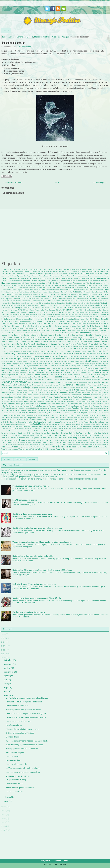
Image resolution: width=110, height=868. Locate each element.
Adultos (26, 274)
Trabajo (22, 440)
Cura (88, 312)
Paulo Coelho (26, 399)
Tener (12, 438)
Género (42, 349)
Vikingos (27, 447)
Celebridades (94, 299)
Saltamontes (69, 420)
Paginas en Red (60, 864)
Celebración (84, 299)
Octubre (30, 392)
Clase (27, 303)
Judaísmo (75, 364)
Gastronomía (6, 349)
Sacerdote (38, 420)
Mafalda (106, 373)
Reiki (59, 413)
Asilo (50, 285)
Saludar (92, 420)
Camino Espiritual (52, 294)
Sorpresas (5, 433)
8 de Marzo (51, 269)
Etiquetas (20, 459)
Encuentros (61, 333)
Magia (4, 375)
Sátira (100, 424)
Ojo (45, 392)
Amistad (30, 278)
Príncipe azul (61, 406)
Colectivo (93, 303)
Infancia (5, 359)
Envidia (58, 335)
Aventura (102, 285)
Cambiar (15, 294)
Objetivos (5, 392)
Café (82, 292)
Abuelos (11, 271)
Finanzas (65, 344)
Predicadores (92, 404)
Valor (100, 442)
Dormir (26, 328)
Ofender (41, 392)
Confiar (106, 305)
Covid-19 (21, 310)
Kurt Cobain (52, 366)
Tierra (88, 438)
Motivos (91, 385)
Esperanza (35, 337)
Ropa (107, 418)
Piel (80, 402)
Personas (38, 401)
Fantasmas (53, 342)
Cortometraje (96, 308)
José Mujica (37, 364)
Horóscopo (68, 354)
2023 (45, 269)
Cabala (57, 292)
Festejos (31, 344)
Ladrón (87, 366)
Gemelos (27, 349)
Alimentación (44, 276)
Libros (11, 370)
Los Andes (91, 370)
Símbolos (45, 429)
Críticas (81, 310)
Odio (36, 392)
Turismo (79, 440)
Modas (34, 385)
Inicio (6, 30)
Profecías (96, 406)
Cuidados (52, 312)
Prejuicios (100, 404)
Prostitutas (38, 408)
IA (25, 356)
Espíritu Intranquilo (71, 337)
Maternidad (104, 377)
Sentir (61, 426)
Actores (85, 271)
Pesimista (54, 402)
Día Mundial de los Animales (12, 323)
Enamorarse (53, 333)
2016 (23, 269)
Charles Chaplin (55, 301)
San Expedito (39, 422)
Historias (6, 353)
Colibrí (98, 303)
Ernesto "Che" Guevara (70, 335)
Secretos (106, 424)
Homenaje (39, 354)
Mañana (93, 375)
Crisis (58, 310)
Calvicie (9, 294)
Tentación (22, 438)
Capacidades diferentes (31, 296)
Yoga (58, 449)
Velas (32, 445)
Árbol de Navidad (66, 283)
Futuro (59, 346)
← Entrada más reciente (12, 183)
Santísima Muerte (64, 424)
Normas (88, 390)
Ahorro (66, 274)
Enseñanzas (18, 335)
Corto (89, 308)
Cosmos (4, 310)
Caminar (42, 294)
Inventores (5, 361)
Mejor (74, 379)
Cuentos (24, 312)
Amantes (101, 276)
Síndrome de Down (55, 429)
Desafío (19, 317)
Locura (67, 370)
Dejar (63, 315)
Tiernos (82, 438)
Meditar (68, 379)
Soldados (41, 431)
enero (6, 801)
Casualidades (45, 299)
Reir (63, 413)
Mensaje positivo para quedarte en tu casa (24, 710)
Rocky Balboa (90, 418)
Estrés (35, 340)
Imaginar (73, 356)
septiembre (8, 672)
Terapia (44, 438)
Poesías (48, 404)
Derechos (13, 317)
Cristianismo (67, 310)
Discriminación (36, 326)
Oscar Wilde (22, 395)
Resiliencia (55, 415)
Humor (12, 356)
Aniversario (5, 281)
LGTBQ (106, 368)
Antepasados (42, 281)
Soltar (69, 431)
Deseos (71, 317)
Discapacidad (17, 326)
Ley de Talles (85, 368)
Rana (30, 410)
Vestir (83, 445)
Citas (22, 303)
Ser (81, 426)
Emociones (97, 331)
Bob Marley (42, 290)
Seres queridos (87, 426)
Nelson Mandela (29, 390)
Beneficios (21, 37)
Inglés (35, 359)
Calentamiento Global (100, 292)
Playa (21, 404)
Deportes (96, 315)
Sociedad (5, 431)
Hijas (89, 351)
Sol (35, 431)
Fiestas (37, 344)
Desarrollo (50, 317)
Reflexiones (34, 413)
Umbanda (105, 440)
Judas (82, 364)
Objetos (12, 392)
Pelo (88, 399)
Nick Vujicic (58, 390)
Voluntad (15, 449)
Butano (51, 292)
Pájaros (64, 395)
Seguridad (22, 426)
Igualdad (49, 356)
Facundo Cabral (7, 342)
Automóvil (88, 285)
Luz (36, 372)
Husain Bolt (20, 356)
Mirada (13, 385)
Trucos (73, 440)
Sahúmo (53, 420)
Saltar (76, 420)
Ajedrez (72, 274)
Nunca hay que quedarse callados (20, 788)
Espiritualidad (97, 337)
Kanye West (30, 366)
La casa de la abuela (14, 792)
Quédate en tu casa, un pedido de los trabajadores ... (28, 714)
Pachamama (40, 395)
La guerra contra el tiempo (17, 780)
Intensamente (91, 359)
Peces (59, 399)
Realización (64, 410)
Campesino (72, 294)
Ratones (44, 410)
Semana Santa (38, 426)
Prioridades (70, 406)
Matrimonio (6, 379)
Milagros (100, 382)
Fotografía (93, 344)
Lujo (25, 373)
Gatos (18, 349)
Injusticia (41, 359)
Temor (106, 435)
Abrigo (106, 269)
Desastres (57, 317)
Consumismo (36, 308)
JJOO (103, 361)
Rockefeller (81, 418)
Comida (31, 305)
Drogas (37, 328)
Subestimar (65, 433)
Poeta (53, 404)
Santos (89, 424)
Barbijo (43, 288)
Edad (71, 328)
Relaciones (69, 413)
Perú (44, 402)
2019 (3, 807)
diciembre (8, 660)
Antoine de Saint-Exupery (67, 281)
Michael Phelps (67, 382)
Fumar (54, 346)
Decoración (50, 315)
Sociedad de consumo (18, 431)
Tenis (16, 438)
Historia (105, 351)
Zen (67, 449)
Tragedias (39, 440)
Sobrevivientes (104, 429)
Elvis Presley (81, 331)
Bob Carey (33, 290)
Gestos (67, 349)
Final (59, 344)
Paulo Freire (35, 399)
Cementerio (5, 301)
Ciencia (30, 37)
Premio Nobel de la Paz (14, 406)
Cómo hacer (40, 305)
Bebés (67, 287)
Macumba (50, 373)
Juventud (12, 366)
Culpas (68, 312)
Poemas (40, 404)
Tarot (75, 435)
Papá (102, 395)
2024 (3, 642)
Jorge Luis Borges (26, 364)
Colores (4, 305)
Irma (34, 361)
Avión (4, 287)
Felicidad (78, 342)
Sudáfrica (72, 433)
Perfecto (106, 399)
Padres (54, 395)
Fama (24, 342)
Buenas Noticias (19, 292)
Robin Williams (67, 418)
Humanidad (105, 354)
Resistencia (63, 415)
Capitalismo (44, 296)
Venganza (45, 445)
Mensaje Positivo (102, 379)
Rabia (12, 410)
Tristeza (67, 440)
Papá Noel (28, 397)
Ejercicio (37, 331)
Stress (58, 433)
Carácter (56, 296)
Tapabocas (58, 435)
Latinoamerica (99, 366)
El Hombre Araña (46, 331)
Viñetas (41, 447)
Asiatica (45, 285)
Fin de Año (52, 344)
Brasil (91, 290)
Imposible (81, 356)
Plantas (10, 404)
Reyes (3, 418)
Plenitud (26, 404)
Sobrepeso (95, 429)
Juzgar (19, 366)
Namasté (82, 388)
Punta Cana (5, 410)
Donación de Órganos (10, 328)
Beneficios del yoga (14, 725)
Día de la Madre (22, 319)
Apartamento (12, 283)
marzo (6, 695)
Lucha (9, 372)
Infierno (11, 359)
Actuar (91, 272)
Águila (60, 274)
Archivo (32, 459)
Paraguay (50, 397)
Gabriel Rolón (84, 346)
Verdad (70, 445)
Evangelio (61, 340)
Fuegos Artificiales (39, 346)
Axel (8, 288)
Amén (10, 278)
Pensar (93, 399)
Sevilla (106, 426)
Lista (40, 370)
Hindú (99, 351)
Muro (54, 388)
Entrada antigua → (100, 183)
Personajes (29, 401)
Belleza (73, 287)
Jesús (88, 361)
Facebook (105, 340)
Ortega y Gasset (12, 395)
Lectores (12, 368)
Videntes (9, 447)
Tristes (61, 440)
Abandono (70, 269)
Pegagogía (71, 399)
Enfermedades (85, 333)
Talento (45, 435)
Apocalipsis (20, 283)
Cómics (25, 305)
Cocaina (53, 303)
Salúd (86, 420)
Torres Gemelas (7, 440)
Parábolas (35, 397)
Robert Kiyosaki (55, 418)
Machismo (42, 372)
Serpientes (96, 426)
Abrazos (12, 37)
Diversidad (72, 326)
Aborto (84, 269)
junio (6, 684)
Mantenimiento (67, 375)
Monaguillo (41, 385)
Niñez (71, 390)
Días (45, 323)
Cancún (100, 294)
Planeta (106, 402)
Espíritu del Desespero (55, 337)
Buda (4, 292)
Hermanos (76, 351)
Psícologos (93, 408)
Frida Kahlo (21, 346)
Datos (20, 315)
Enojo (11, 335)
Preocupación (27, 406)
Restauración (78, 415)
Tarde (65, 435)
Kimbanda (43, 366)
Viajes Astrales (96, 445)
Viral (84, 447)
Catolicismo (55, 299)
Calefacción (88, 292)
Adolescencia (11, 274)
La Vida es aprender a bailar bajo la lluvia (23, 768)
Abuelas (5, 271)
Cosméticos (105, 308)
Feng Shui (23, 344)
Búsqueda (45, 292)
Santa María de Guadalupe (22, 424)
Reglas (54, 413)
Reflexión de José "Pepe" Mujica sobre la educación (34, 584)
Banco (38, 288)
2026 (3, 634)
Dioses (9, 326)
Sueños (79, 433)
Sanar (92, 422)
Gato (13, 349)
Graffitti (85, 349)
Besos (95, 288)
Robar (47, 418)
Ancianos (74, 278)
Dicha (55, 323)
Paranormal (64, 397)
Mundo (43, 387)
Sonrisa (94, 431)
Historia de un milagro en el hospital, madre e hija (33, 556)
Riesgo (18, 418)
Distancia (65, 326)
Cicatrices (96, 301)
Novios (101, 390)
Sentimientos (54, 426)
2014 (18, 269)
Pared (70, 397)
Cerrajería (25, 301)
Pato (3, 399)
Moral (65, 385)
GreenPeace (105, 349)
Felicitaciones (87, 342)
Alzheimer (84, 276)
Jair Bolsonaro (58, 361)
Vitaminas (101, 447)
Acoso (62, 272)
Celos (102, 299)
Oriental (106, 392)
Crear (27, 310)
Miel (80, 382)
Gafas (91, 346)
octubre (7, 668)
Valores (4, 445)
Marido (4, 377)
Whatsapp (34, 449)
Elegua (74, 331)
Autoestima (79, 285)
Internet (99, 359)
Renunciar (105, 413)
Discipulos (27, 326)
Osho (29, 395)
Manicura (53, 375)
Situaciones (87, 429)
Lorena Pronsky (81, 370)
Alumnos (76, 276)
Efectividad (20, 331)
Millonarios (6, 385)
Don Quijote (105, 326)
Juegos (87, 364)
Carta (19, 299)
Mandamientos (44, 375)
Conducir (91, 305)
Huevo (97, 354)
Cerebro (19, 301)
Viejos (21, 447)
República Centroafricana (10, 415)
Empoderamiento (20, 333)
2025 (3, 638)
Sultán (106, 433)
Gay (22, 349)
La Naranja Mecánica (76, 366)
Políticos (70, 404)
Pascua (94, 397)
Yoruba (63, 449)
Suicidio (101, 433)
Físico (79, 344)
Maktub (17, 375)
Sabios (31, 420)
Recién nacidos (79, 410)
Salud (81, 420)
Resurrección (97, 415)
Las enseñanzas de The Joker (18, 721)
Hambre (61, 351)
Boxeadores (78, 290)
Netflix (39, 390)
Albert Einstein (84, 274)
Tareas (70, 435)
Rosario (4, 420)
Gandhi (102, 346)
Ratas (34, 410)
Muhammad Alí (19, 388)
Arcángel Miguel (85, 283)
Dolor (92, 326)
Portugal (77, 404)
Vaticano (16, 445)
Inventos (13, 361)
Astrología (55, 285)
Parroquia (81, 397)
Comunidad (76, 305)
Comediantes (12, 305)
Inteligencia (66, 359)
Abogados (77, 269)
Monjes (55, 385)
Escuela (106, 335)
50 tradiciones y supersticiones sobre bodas (24, 745)
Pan (76, 395)
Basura (55, 288)
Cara (51, 296)
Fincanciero (73, 344)
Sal (57, 420)
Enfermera (96, 333)
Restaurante (88, 415)
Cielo (107, 301)
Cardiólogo (63, 296)
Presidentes (44, 406)
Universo (44, 442)
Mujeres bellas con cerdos (17, 764)
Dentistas (75, 315)
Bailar (26, 288)
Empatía (105, 331)
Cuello (18, 312)
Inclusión (88, 356)
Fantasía (46, 342)
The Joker (62, 438)
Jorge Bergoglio (13, 364)
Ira (28, 361)
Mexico (54, 382)
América (16, 279)
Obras (17, 392)
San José (48, 422)
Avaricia (96, 285)
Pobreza (33, 404)
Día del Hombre (80, 319)
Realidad (56, 410)
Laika (91, 366)
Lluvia (62, 370)
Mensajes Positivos (42, 37)
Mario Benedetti (14, 377)
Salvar (97, 420)
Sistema (80, 429)
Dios (4, 326)
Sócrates (31, 431)
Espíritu (43, 337)
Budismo (10, 292)
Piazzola (75, 402)
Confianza (99, 305)
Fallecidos (17, 342)
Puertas (106, 408)
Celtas (106, 299)
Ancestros (67, 279)
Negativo (5, 390)
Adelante (96, 272)
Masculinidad (68, 377)
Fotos (100, 344)
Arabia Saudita (53, 283)
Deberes (30, 315)
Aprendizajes (42, 283)
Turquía (86, 440)
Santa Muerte (39, 424)
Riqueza (31, 417)
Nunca (106, 390)
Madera (57, 372)
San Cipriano (29, 422)
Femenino (96, 342)
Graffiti (79, 349)
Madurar (91, 373)
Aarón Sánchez (61, 269)
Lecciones (5, 368)
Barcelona (49, 288)
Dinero (99, 323)
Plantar (4, 404)
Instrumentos (56, 359)
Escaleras (82, 335)
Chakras (33, 301)
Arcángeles (96, 283)
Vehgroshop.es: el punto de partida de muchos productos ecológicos (41, 542)
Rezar (8, 417)
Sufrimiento (92, 433)
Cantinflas (19, 296)
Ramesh (25, 410)
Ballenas (32, 288)
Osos (33, 395)
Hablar (41, 351)
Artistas (30, 285)
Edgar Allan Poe (80, 328)
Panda (79, 395)
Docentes (80, 326)
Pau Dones (16, 399)
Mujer (28, 387)
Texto (56, 438)
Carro (15, 299)
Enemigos (69, 333)
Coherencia (76, 303)
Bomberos (63, 290)
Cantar (12, 296)
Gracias (73, 349)
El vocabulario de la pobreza (18, 776)
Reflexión (23, 413)
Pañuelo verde (95, 395)
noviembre (8, 664)
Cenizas (12, 301)
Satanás (95, 424)
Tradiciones (31, 440)
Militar (106, 382)
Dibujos (50, 323)
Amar (106, 276)
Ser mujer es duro (13, 760)
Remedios (91, 413)
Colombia (105, 303)
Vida (3, 447)
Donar (21, 328)
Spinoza (37, 433)
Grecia (98, 349)
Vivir (107, 447)
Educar (13, 331)
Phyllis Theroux (66, 402)
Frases (5, 346)
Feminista (15, 344)
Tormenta (105, 438)
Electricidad (67, 331)
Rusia (18, 420)
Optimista (72, 392)
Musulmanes (74, 388)
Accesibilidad (41, 272)
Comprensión (66, 305)
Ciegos (102, 301)
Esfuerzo (4, 337)
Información (28, 359)
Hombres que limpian (15, 752)
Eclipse (52, 328)
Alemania (35, 276)
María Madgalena (103, 375)
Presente (35, 406)
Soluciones (81, 431)
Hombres (31, 354)
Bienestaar (5, 290)
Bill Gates (13, 290)
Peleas (77, 399)
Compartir (50, 305)
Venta (51, 445)
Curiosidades (103, 312)
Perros (12, 401)
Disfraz (52, 326)
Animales (100, 278)
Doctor (87, 326)
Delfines (68, 315)
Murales (49, 388)
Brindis (101, 290)
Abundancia (20, 271)
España (16, 337)
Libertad (5, 370)
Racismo (18, 410)
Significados (36, 429)
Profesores (6, 408)
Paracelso (43, 397)
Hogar (14, 354)
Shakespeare (20, 429)
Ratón (39, 410)
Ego (26, 331)
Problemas (78, 406)
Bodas (49, 290)
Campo (79, 294)
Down (31, 328)
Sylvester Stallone (29, 435)
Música (60, 387)
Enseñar (27, 335)
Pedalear (64, 399)
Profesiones (104, 406)
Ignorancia (41, 356)
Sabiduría (24, 420)
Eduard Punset (91, 328)
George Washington (57, 349)
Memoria (85, 379)
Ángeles (82, 278)
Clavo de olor (34, 303)
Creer (47, 310)
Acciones (49, 272)
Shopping (28, 429)
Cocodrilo (69, 303)
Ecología (58, 328)
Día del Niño (90, 319)
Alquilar (64, 276)
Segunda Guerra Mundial (10, 426)
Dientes (68, 323)
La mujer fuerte (12, 756)
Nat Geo (89, 388)
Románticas (100, 418)
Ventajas (65, 37)
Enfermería (104, 333)
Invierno (24, 361)
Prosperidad (29, 408)
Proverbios (61, 408)
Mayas (13, 379)
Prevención (52, 406)
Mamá (36, 375)
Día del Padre (100, 319)
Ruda (14, 420)
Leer (23, 368)
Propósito (21, 408)
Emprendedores (32, 333)
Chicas (68, 301)
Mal (21, 375)
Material (96, 377)
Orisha (4, 395)
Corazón (59, 308)
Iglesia (34, 356)
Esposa (106, 337)
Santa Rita (48, 424)
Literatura (46, 370)
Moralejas (71, 385)
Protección (46, 408)
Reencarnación (13, 413)
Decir (35, 315)
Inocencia (48, 359)
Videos (15, 447)
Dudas (42, 328)
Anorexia (19, 281)
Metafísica (43, 382)
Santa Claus (104, 422)
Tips (92, 438)
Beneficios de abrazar (13, 43)
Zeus (70, 449)
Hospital (76, 354)
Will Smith (41, 449)
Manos (60, 375)
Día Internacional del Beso (74, 321)
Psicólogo (85, 408)
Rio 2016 (24, 418)
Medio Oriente (60, 379)
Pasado (88, 397)
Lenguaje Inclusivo (45, 368)
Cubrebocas (11, 312)
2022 (41, 269)
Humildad (5, 356)
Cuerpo (45, 312)
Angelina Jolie (91, 279)
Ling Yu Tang (33, 370)
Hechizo (68, 351)
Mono (60, 385)
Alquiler (70, 276)
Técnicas (81, 435)
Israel (41, 361)
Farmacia (61, 342)
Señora (69, 426)
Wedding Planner (24, 449)
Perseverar (20, 402)
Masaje (41, 377)
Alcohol (101, 274)
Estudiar (41, 340)
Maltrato (30, 375)
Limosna (17, 370)
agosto (7, 676)
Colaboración (85, 303)
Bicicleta (106, 288)
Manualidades (85, 375)
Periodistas (5, 402)
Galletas (96, 346)
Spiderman (31, 433)
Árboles (76, 283)
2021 (3, 654)
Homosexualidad (50, 354)
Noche (82, 390)
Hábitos (35, 351)
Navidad (105, 387)
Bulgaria (28, 292)
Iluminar (56, 356)
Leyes (101, 368)
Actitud (68, 271)
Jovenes (58, 364)
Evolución (75, 340)
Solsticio (64, 431)
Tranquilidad (48, 440)
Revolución (105, 415)
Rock (75, 418)
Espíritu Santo (85, 337)
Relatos (76, 413)
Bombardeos (55, 290)
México (59, 382)
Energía (76, 333)
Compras (58, 305)
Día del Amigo (68, 319)
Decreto (58, 315)
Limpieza (24, 370)
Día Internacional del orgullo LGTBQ (96, 321)
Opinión (53, 392)
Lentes (55, 368)
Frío (27, 346)
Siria (75, 429)
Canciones (93, 294)
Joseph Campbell (48, 364)
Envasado (44, 335)
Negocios (13, 390)
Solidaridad (56, 431)
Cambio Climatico (25, 294)
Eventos (68, 340)
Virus (95, 447)
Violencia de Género (69, 447)
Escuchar (99, 335)
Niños (77, 390)
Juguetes (105, 364)
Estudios (49, 340)
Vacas (83, 443)
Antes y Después (52, 281)
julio (5, 680)
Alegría (106, 274)
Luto (33, 373)
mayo (6, 687)
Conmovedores (7, 308)
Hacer (47, 351)
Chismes (83, 301)
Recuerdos (99, 410)
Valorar (106, 442)
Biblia (100, 287)
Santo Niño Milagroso (79, 424)
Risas (38, 418)
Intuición (106, 359)
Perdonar (99, 399)
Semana (29, 426)
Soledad (47, 431)
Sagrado (46, 420)
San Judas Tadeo (58, 422)
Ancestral (60, 279)
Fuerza (49, 346)
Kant (23, 366)
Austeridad (66, 285)
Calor (3, 294)
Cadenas (76, 292)
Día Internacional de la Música (55, 321)
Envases (51, 335)
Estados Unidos (8, 340)
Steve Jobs (51, 433)
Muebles (4, 388)
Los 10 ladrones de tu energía (25, 500)
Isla (38, 361)
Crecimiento (39, 310)
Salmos (62, 420)
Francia (106, 344)
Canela (106, 294)
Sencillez (47, 426)
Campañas (64, 294)
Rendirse (98, 413)
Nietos (65, 390)
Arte (17, 285)
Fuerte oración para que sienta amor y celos (31, 486)
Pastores (106, 397)
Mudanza (105, 385)
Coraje (52, 308)
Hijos (94, 351)
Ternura (49, 438)
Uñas (50, 442)
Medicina (30, 379)
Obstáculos (23, 392)
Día (90, 317)
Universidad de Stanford (31, 443)
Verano (64, 445)
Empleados (5, 333)
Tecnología (89, 435)
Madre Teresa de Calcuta (71, 372)
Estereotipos (27, 340)
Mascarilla (48, 377)
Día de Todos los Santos (53, 319)
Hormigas (60, 354)
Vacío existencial (92, 443)
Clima (41, 303)
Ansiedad (26, 281)
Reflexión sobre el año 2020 (17, 706)
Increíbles (96, 356)
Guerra (10, 351)
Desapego (43, 317)
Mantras (76, 375)
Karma (37, 366)
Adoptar (20, 274)
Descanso (64, 317)
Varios (10, 445)
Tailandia (39, 435)
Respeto (71, 415)
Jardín (77, 361)
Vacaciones (76, 442)
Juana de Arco (66, 364)
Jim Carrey (96, 361)
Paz (41, 399)
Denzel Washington (85, 315)
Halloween (53, 351)
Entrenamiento (35, 335)
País (59, 395)
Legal (27, 368)
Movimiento (98, 385)
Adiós (3, 274)
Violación (48, 447)
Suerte (85, 433)
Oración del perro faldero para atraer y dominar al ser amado (37, 528)
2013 (3, 830)
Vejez (27, 445)
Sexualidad (10, 429)
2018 (32, 269)
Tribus (55, 440)
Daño (12, 315)
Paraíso (57, 397)
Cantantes (5, 296)
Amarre (4, 278)
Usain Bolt (63, 443)
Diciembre (61, 323)
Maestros (98, 372)
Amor (37, 278)
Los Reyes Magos (102, 370)
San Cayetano (19, 422)
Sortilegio (12, 433)
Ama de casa (93, 276)
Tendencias (5, 438)
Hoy (88, 354)
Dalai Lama (5, 315)
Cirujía (18, 303)
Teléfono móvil (99, 435)
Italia (46, 361)
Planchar (99, 402)
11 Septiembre (6, 269)
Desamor (25, 317)
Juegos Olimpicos (96, 364)
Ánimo (106, 279)
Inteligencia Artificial (78, 359)
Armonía (12, 285)
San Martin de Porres (73, 422)
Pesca (48, 402)
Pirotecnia (92, 402)
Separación (75, 426)
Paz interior (47, 399)
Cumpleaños (81, 312)
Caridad (70, 296)
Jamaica (67, 361)
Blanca (27, 290)
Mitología (23, 385)
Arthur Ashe (23, 285)
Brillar (96, 290)
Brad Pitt (85, 290)
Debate (24, 315)
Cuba (101, 310)
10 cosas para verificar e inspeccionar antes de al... (27, 741)
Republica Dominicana (27, 415)
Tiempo (75, 438)
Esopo (10, 337)
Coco (64, 303)
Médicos (38, 379)
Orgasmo (100, 392)
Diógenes (105, 323)
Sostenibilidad (21, 433)
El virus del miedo (13, 737)
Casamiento (31, 299)
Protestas (53, 408)
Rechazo (71, 410)
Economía (66, 328)
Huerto (92, 354)
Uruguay (56, 442)
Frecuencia (13, 346)
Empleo (12, 333)
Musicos (66, 387)
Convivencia (45, 308)
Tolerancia (98, 438)
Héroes (83, 351)
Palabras (71, 395)
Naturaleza (97, 387)
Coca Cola (47, 303)
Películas (83, 399)
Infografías (19, 359)
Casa (24, 299)
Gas (107, 346)
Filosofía (44, 344)
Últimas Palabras (95, 440)
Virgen (89, 447)
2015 (3, 822)
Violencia (56, 447)
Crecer (32, 310)
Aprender (33, 283)
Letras (64, 368)
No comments (25, 47)
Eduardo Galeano (103, 328)
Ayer (11, 288)
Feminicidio (6, 344)
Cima (10, 303)
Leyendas (94, 368)
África (40, 274)
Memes (79, 379)
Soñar (99, 431)
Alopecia (57, 276)
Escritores (90, 335)
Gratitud (92, 349)
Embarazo (89, 331)
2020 (36, 269)
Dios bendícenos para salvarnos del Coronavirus (26, 717)
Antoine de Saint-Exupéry (84, 281)
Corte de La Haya (80, 308)
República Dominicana (43, 415)
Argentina (105, 283)
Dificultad (93, 323)
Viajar (87, 445)
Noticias (95, 390)
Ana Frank (52, 279)
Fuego (30, 346)
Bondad (70, 290)
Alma (52, 276)
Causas (73, 299)
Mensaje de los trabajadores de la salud (23, 729)
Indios (106, 356)
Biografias (20, 290)
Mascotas (58, 377)
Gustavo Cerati (26, 351)
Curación (94, 312)
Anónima (13, 281)
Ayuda (16, 287)
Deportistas (104, 315)
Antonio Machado (99, 281)
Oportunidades (62, 392)
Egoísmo (31, 331)
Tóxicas (16, 440)
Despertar (78, 317)
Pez (59, 402)
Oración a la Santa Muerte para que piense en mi (32, 514)
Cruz (87, 310)
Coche (59, 303)
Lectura (18, 368)
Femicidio (105, 342)
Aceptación (56, 272)
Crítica (76, 310)
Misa (18, 385)
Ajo (76, 274)
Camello (35, 294)
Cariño (75, 296)
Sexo (3, 429)
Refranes (42, 413)
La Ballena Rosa (62, 366)
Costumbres (12, 310)
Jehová (82, 361)
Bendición (80, 288)
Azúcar (21, 288)
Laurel (106, 366)
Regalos (48, 413)
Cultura (74, 312)
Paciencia (48, 395)
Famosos (38, 342)
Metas (49, 382)
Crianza (52, 310)
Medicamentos (21, 379)
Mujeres (36, 387)
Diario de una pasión (35, 323)
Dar (16, 315)
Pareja (75, 397)
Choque (89, 301)
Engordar (5, 335)
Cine (13, 303)
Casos (37, 299)
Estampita (18, 340)
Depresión (5, 317)
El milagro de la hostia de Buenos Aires (29, 612)
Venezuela (38, 445)
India (102, 356)
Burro (39, 292)
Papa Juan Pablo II (17, 397)
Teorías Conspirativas (33, 438)
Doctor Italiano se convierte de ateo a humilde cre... (27, 698)
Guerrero (17, 351)
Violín (80, 447)
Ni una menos (47, 390)
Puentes (100, 408)
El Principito (57, 331)
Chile (72, 301)
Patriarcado (9, 399)
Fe (66, 342)
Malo (25, 375)
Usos (69, 443)
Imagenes (64, 356)
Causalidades (65, 299)
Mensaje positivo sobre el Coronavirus (22, 749)
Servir (102, 426)
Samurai (103, 420)
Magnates (10, 375)
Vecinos (22, 445)
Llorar (57, 370)
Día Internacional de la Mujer (32, 321)
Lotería (4, 373)
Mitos (29, 385)
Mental (31, 382)
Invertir (18, 361)
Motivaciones (82, 385)
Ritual (43, 418)
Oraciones (81, 392)
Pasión (100, 397)
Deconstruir (41, 315)
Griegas (4, 351)
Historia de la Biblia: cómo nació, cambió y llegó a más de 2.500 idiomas (42, 570)
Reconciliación (90, 410)
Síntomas (65, 429)
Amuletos (44, 278)
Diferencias (85, 323)
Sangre (97, 422)
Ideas (29, 356)
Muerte (11, 387)
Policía (58, 404)
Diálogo (25, 323)
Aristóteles (5, 285)
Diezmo (78, 323)
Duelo (47, 328)
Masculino (78, 377)
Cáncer (85, 294)
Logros (73, 370)
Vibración (105, 445)
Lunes (29, 373)
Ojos (48, 392)
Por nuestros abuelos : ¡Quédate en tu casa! (24, 702)
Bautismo (62, 288)
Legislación (34, 368)
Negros (19, 390)
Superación (6, 435)
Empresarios (44, 333)
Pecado (54, 399)
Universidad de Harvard (14, 443)
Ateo (60, 285)
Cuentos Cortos (35, 312)
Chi (63, 301)
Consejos (18, 307)
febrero (7, 797)
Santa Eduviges (7, 424)
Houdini (83, 354)
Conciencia (84, 305)
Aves (107, 285)
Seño (65, 426)
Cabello (69, 292)
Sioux (71, 429)
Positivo (84, 404)
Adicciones (104, 271)
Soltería (74, 431)
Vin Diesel (34, 447)
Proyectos (68, 408)
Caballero (63, 292)
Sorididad (105, 431)
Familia (30, 342)
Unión (3, 443)
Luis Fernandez (17, 373)
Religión (83, 413)
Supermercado (16, 435)
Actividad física (76, 272)
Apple (27, 283)
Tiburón (69, 438)
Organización (91, 392)
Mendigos (92, 379)
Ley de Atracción (74, 368)
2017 (27, 269)
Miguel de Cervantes (89, 382)
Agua (54, 274)
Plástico (16, 404)
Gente (47, 349)
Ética (54, 340)
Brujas (106, 290)
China (77, 301)
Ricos (13, 418)
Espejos (22, 337)
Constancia (27, 308)
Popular (7, 459)
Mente (36, 382)
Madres (84, 372)
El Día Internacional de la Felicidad (20, 733)
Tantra (51, 435)
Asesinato (37, 285)
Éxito (82, 339)
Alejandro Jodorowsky (10, 276)
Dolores (97, 326)
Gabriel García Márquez (70, 346)
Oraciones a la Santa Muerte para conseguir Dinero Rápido (37, 598)
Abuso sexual (30, 271)
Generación (35, 349)
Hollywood (22, 354)
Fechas (71, 342)
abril (6, 691)
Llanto (52, 370)
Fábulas (97, 340)
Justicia (5, 366)
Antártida (34, 281)
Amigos (23, 278)
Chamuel (46, 301)
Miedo (76, 382)
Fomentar (85, 344)
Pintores (85, 402)
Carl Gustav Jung (84, 296)
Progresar (14, 408)
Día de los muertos (37, 319)
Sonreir (88, 431)
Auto (72, 285)
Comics (19, 305)
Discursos (45, 326)
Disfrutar (58, 326)
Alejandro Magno (25, 276)
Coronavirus (68, 307)
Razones (50, 410)
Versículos (76, 445)
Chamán (39, 301)
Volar (10, 449)
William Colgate (50, 449)
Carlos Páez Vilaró (97, 296)
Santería (54, 424)
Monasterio (49, 385)
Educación (6, 330)
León (60, 368)
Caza (78, 299)
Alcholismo (94, 274)
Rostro (9, 420)
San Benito (11, 422)
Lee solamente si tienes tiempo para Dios (23, 772)
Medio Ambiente (48, 379)
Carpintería (9, 299)
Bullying (34, 292)
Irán (31, 361)
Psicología (56, 37)
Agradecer (47, 274)
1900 (13, 269)
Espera (28, 337)
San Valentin (85, 422)
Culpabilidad (60, 312)
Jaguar (50, 361)
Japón (72, 361)
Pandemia (86, 395)
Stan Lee (44, 433)
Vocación (4, 449)
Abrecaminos (99, 269)
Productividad (88, 406)
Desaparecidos (34, 317)
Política (64, 404)
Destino (85, 317)
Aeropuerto (34, 274)
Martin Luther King (30, 377)
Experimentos (89, 340)
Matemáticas (87, 377)
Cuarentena (94, 310)
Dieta (73, 323)
